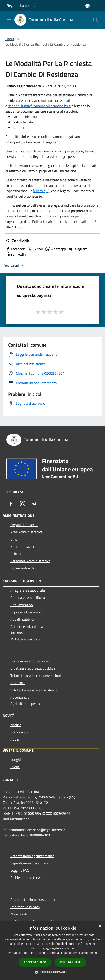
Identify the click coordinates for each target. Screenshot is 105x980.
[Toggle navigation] (9, 19)
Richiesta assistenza (26, 878)
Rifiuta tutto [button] (71, 962)
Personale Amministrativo (30, 561)
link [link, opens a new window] (96, 953)
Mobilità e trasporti (25, 639)
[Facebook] (11, 504)
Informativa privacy (25, 907)
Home (10, 39)
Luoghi (16, 760)
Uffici (14, 539)
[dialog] (52, 951)
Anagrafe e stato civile (28, 590)
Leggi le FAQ (20, 870)
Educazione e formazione (30, 661)
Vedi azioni (14, 266)
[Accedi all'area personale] (87, 6)
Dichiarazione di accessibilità (32, 921)
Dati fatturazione (16, 819)
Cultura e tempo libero (28, 597)
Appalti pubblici (22, 619)
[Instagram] (23, 504)
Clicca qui (41, 191)
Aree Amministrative (26, 532)
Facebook (15, 249)
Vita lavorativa (22, 605)
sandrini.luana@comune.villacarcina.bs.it (39, 106)
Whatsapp (55, 249)
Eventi (15, 767)
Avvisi (15, 739)
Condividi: (17, 241)
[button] (52, 972)
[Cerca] (95, 20)
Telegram (77, 249)
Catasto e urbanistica (27, 626)
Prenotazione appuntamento (32, 856)
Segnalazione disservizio (29, 863)
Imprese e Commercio (27, 612)
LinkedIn (17, 254)
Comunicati (19, 732)
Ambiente (18, 683)
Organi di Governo (24, 525)
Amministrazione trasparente (33, 900)
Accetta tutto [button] (35, 962)
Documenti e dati (24, 568)
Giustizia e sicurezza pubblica (33, 668)
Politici (16, 554)
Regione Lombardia (21, 5)
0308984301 (40, 835)
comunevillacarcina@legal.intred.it (38, 830)
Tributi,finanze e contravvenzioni (36, 675)
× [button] (100, 926)
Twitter (35, 249)
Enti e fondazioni (23, 546)
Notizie (16, 725)
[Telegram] (34, 504)
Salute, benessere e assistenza (34, 690)
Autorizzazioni (21, 697)
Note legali (19, 914)
